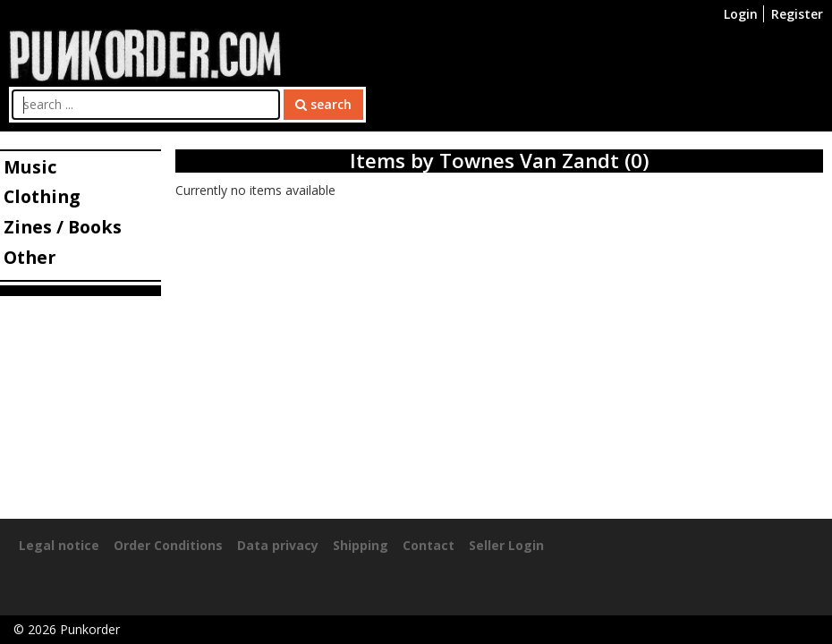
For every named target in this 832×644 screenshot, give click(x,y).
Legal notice (59, 545)
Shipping (361, 545)
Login (741, 14)
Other (30, 257)
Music (30, 167)
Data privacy (278, 545)
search (323, 104)
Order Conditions (168, 545)
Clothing (42, 196)
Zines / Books (63, 227)
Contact (429, 545)
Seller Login (506, 545)
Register (797, 14)
